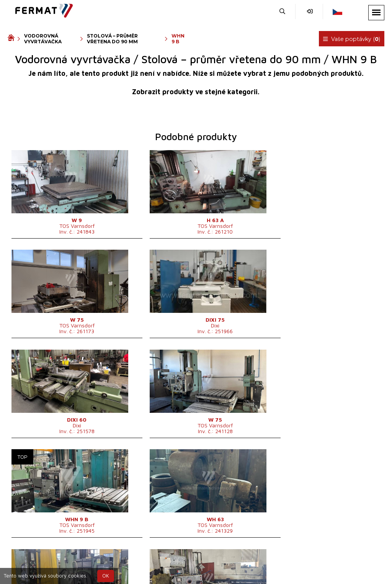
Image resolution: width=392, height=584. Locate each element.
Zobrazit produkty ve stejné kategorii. (196, 92)
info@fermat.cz (209, 572)
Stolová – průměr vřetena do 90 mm (112, 39)
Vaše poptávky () (352, 39)
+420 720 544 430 (177, 562)
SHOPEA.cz (66, 562)
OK (106, 576)
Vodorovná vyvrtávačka (43, 39)
